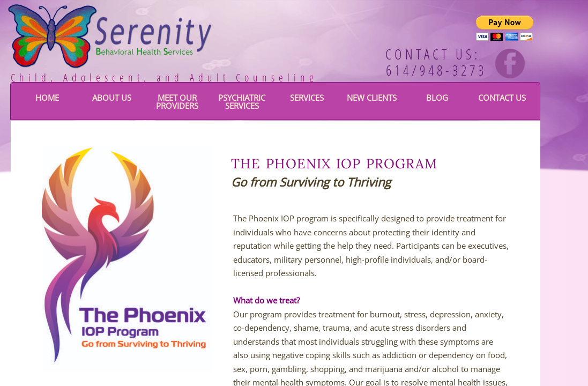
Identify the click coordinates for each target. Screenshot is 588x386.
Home (47, 98)
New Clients (372, 98)
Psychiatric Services (242, 102)
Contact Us (502, 98)
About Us (112, 98)
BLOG (437, 98)
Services (307, 98)
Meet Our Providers (177, 102)
